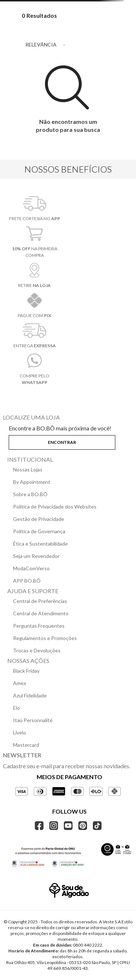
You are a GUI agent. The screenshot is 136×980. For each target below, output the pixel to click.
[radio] (108, 30)
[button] (68, 441)
